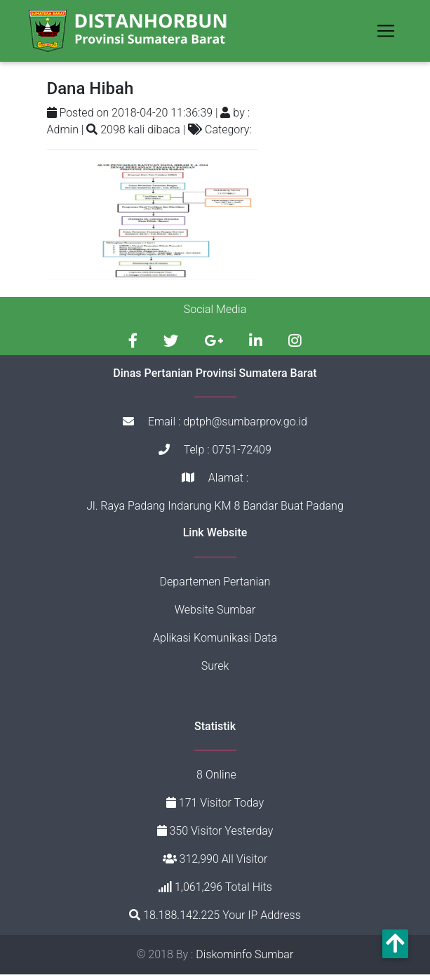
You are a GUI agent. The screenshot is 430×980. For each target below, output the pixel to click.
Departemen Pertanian (215, 587)
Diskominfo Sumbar (244, 960)
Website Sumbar (215, 615)
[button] (395, 944)
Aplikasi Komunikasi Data (215, 643)
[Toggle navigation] (386, 34)
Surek (215, 671)
